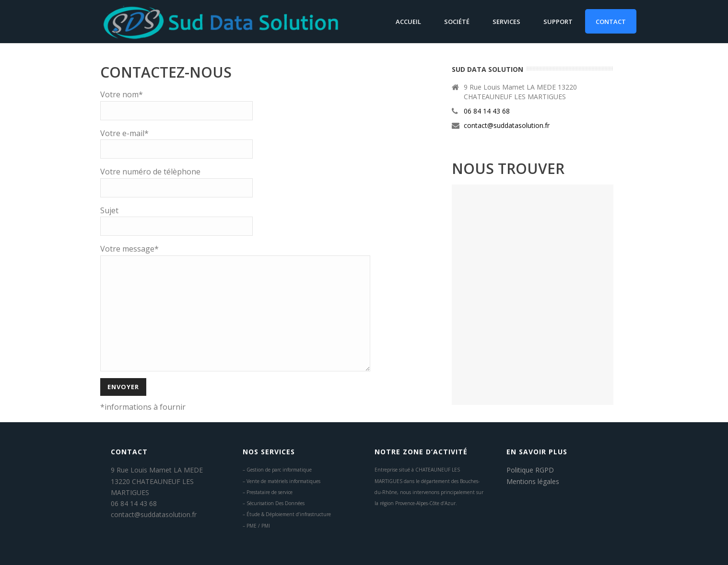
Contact (611, 22)
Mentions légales (533, 481)
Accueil (408, 22)
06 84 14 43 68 (487, 111)
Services (506, 22)
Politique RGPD (530, 470)
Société (457, 22)
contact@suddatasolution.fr (507, 126)
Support (558, 22)
